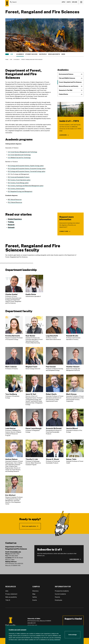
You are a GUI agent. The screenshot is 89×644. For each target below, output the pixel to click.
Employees (58, 600)
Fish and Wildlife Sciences (67, 78)
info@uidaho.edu (32, 625)
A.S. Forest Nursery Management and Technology (23, 152)
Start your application (29, 526)
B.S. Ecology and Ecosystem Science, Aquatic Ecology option (27, 166)
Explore (75, 2)
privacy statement (55, 640)
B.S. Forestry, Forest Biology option (19, 183)
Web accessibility (11, 597)
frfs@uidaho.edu (15, 552)
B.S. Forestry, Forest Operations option (20, 180)
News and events (54, 54)
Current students (60, 594)
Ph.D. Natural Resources (15, 202)
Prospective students (62, 591)
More (64, 54)
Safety (35, 597)
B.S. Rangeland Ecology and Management (21, 191)
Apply (64, 2)
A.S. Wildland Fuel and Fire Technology (20, 158)
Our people (43, 54)
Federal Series (63, 94)
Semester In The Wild (66, 90)
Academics (20, 54)
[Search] (11, 2)
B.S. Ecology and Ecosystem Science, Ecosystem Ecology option (28, 168)
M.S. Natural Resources (15, 199)
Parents (57, 597)
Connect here (64, 231)
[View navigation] (81, 2)
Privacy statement (11, 594)
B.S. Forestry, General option (17, 188)
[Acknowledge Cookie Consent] (73, 635)
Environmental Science (66, 74)
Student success (31, 54)
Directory (35, 591)
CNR (12, 54)
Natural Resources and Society (69, 86)
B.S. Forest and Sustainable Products (19, 177)
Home (7, 60)
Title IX (8, 600)
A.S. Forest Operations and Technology (20, 155)
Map (34, 594)
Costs (69, 2)
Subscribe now (74, 559)
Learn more (63, 135)
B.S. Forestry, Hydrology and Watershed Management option (26, 186)
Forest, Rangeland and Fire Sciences (70, 82)
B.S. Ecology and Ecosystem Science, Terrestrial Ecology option (27, 171)
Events (35, 600)
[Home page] (7, 3)
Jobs (7, 591)
